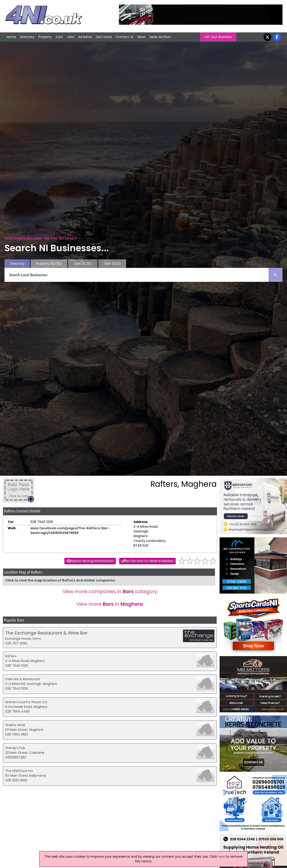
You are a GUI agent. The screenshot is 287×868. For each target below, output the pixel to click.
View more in (110, 604)
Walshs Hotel (15, 725)
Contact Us (125, 37)
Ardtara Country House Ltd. (26, 702)
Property (45, 37)
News (142, 37)
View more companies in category (110, 591)
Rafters (11, 656)
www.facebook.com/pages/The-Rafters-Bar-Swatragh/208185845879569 (70, 530)
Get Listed (104, 37)
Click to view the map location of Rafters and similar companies (60, 580)
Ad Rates (85, 37)
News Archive (160, 37)
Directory (27, 37)
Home (11, 37)
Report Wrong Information (92, 561)
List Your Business (218, 37)
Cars (59, 37)
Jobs (71, 37)
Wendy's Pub (15, 748)
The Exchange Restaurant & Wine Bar (46, 633)
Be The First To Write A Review (149, 561)
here (221, 857)
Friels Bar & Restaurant (23, 679)
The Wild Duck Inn (19, 771)
